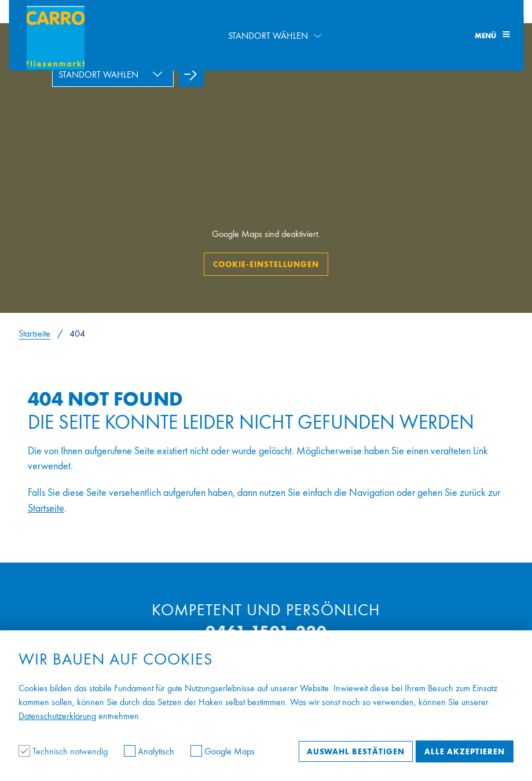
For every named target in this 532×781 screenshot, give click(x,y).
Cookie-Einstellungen (266, 264)
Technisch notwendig (64, 751)
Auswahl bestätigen (356, 751)
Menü (492, 36)
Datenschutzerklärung (57, 716)
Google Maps (223, 751)
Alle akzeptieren (465, 751)
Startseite (34, 333)
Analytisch (150, 751)
